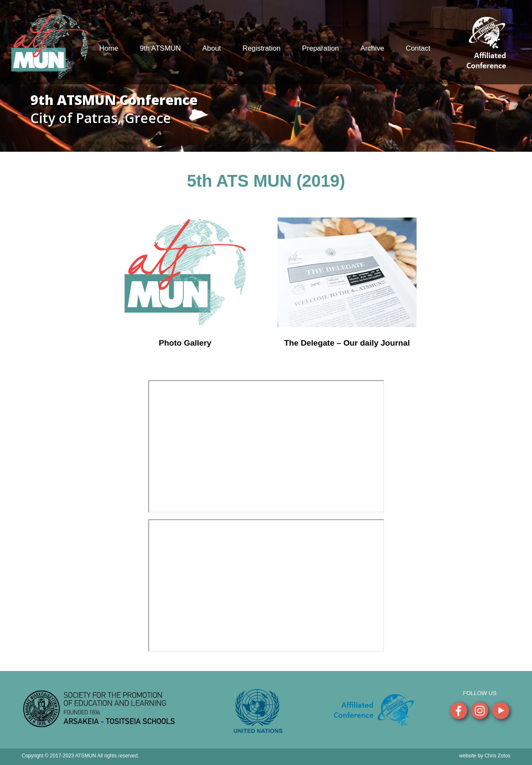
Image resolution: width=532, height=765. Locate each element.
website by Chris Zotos (485, 756)
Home (109, 48)
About (211, 48)
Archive (372, 48)
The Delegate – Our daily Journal (347, 343)
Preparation (320, 48)
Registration (262, 48)
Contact (418, 48)
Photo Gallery (185, 343)
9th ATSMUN (160, 48)
